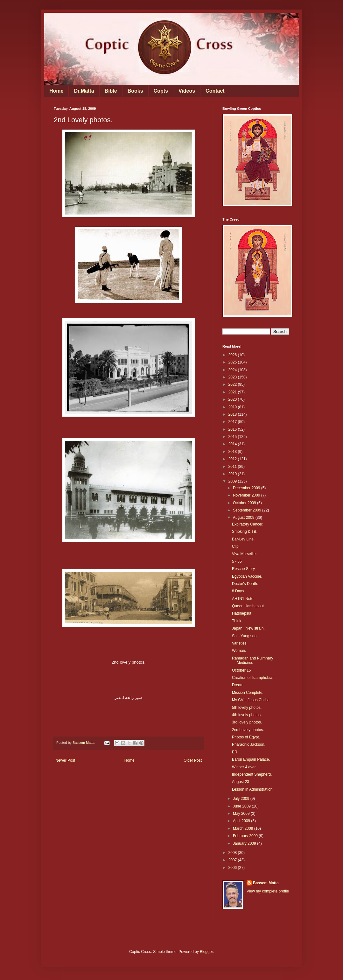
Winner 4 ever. (244, 767)
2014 (233, 444)
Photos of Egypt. (246, 737)
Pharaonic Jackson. (249, 744)
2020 (233, 399)
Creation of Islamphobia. (253, 678)
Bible (111, 91)
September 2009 (248, 510)
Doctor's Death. (245, 584)
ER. (235, 752)
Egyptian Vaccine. (247, 576)
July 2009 (242, 799)
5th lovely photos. (247, 708)
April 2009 (242, 821)
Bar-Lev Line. (243, 539)
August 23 (241, 782)
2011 (233, 467)
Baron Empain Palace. (251, 759)
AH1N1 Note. (243, 599)
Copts (161, 91)
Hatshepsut (242, 613)
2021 (233, 392)
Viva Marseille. (244, 554)
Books (135, 91)
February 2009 (246, 836)
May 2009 (242, 814)
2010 (233, 474)
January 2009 (245, 843)
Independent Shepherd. (252, 774)
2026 (233, 355)
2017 (233, 422)
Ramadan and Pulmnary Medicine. (252, 660)
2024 (233, 370)
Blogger (206, 952)
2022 (233, 384)
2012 (233, 459)
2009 (233, 481)
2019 (233, 407)
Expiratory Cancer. (248, 524)
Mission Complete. (248, 693)
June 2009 (242, 806)
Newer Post (65, 760)
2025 (233, 362)
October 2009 (245, 503)
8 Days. (238, 591)
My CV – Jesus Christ (250, 700)
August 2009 (244, 518)
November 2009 (247, 495)
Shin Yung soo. (245, 636)
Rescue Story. (244, 569)
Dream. (238, 685)
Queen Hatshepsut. (248, 606)
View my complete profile (268, 891)
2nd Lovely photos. (248, 730)
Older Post (193, 760)
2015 (233, 437)
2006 (233, 868)
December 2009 (247, 488)
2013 (233, 452)
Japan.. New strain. (248, 628)
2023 (233, 377)
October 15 (241, 670)
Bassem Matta (266, 883)
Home (56, 91)
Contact (215, 91)
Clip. (236, 546)
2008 (233, 853)
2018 (233, 414)
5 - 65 (237, 561)
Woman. (239, 651)
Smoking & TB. (245, 532)
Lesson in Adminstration (252, 789)
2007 (233, 860)
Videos (187, 91)
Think (237, 621)
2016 (233, 429)
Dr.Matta (84, 91)
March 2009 (244, 828)
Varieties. (240, 643)
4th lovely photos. (247, 715)
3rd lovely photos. (247, 722)
